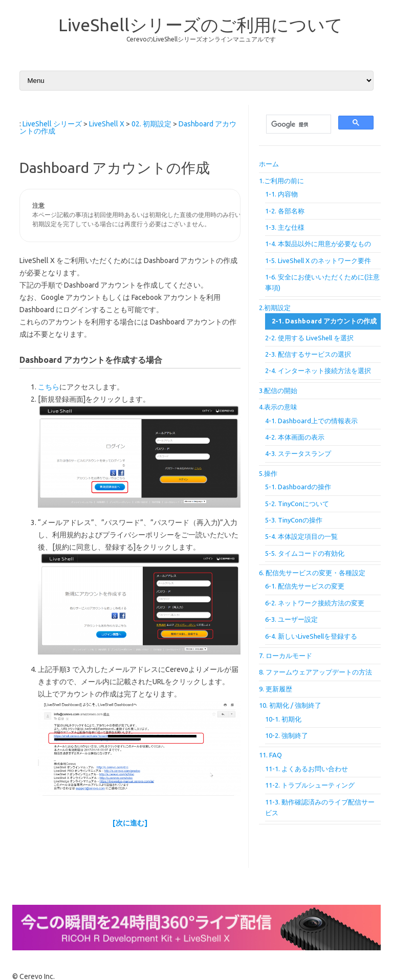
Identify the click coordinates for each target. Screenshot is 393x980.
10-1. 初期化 (283, 719)
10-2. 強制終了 (287, 735)
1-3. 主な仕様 (285, 227)
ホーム (269, 164)
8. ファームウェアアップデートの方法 (315, 672)
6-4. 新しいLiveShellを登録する (311, 636)
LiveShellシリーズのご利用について (201, 25)
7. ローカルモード (286, 656)
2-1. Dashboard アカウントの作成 (324, 321)
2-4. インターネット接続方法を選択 (318, 371)
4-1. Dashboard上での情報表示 (311, 421)
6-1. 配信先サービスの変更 (305, 586)
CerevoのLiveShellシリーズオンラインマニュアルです (201, 39)
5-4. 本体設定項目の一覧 (301, 536)
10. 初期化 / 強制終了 (290, 705)
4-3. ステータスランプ (298, 453)
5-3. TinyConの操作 (294, 520)
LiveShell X (107, 124)
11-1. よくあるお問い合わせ (307, 769)
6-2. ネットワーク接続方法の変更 (315, 603)
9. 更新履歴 (276, 689)
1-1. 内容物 (281, 194)
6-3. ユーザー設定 (291, 619)
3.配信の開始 (278, 390)
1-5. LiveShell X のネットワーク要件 (318, 260)
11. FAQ (270, 755)
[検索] (298, 124)
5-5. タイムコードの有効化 (305, 553)
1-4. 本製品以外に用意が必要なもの (318, 244)
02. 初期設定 (151, 124)
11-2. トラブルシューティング (310, 785)
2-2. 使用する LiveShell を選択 (309, 338)
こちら (49, 387)
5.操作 (268, 473)
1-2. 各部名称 (285, 211)
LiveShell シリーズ (52, 124)
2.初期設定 (275, 308)
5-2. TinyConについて (297, 504)
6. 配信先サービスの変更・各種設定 (312, 573)
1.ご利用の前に (281, 181)
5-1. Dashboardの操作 (298, 487)
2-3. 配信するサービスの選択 (308, 354)
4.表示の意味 (278, 407)
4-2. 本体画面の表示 (295, 437)
